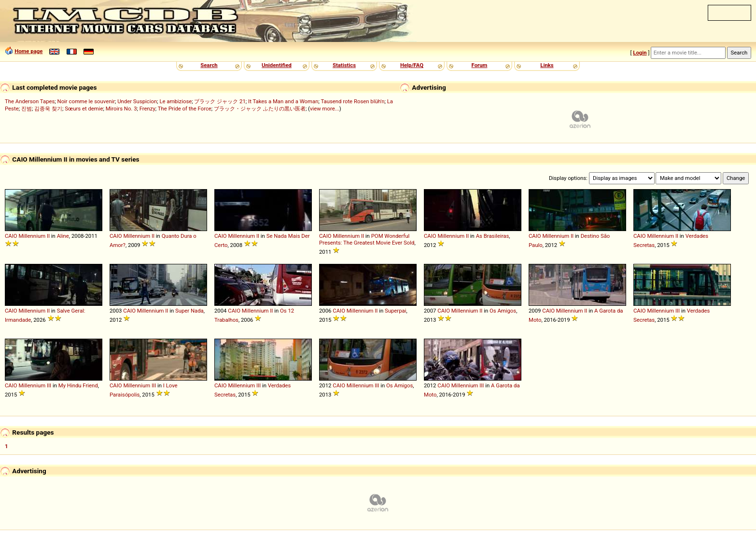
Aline (63, 236)
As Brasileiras (493, 236)
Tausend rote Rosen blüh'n (352, 101)
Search (209, 65)
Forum (480, 65)
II (48, 236)
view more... (325, 109)
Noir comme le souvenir (86, 101)
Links (547, 65)
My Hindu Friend (78, 385)
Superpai (395, 311)
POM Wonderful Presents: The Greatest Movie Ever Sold (367, 239)
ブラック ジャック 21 (220, 101)
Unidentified (277, 65)
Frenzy (147, 109)
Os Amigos (503, 311)
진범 (27, 109)
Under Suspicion (137, 101)
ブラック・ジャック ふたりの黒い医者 (260, 109)
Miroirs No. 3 (121, 109)
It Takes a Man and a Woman (283, 101)
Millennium (32, 236)
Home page (28, 51)
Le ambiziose (175, 101)
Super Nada (189, 311)
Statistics (344, 65)
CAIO (11, 236)
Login (640, 53)
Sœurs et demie (84, 109)
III (678, 311)
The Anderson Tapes (30, 101)
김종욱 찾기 (48, 109)
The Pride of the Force (185, 109)
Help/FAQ (412, 65)
